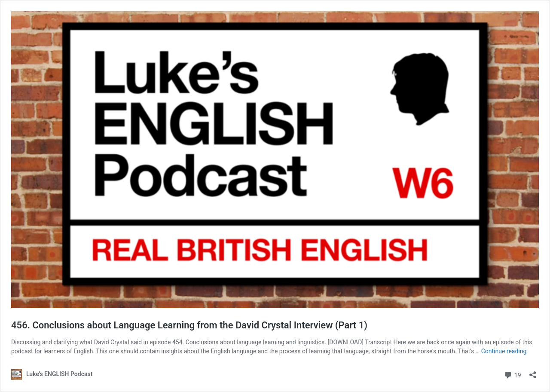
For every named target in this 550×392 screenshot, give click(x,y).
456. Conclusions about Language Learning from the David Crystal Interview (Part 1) (189, 325)
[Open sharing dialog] (533, 372)
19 (512, 374)
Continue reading (504, 351)
